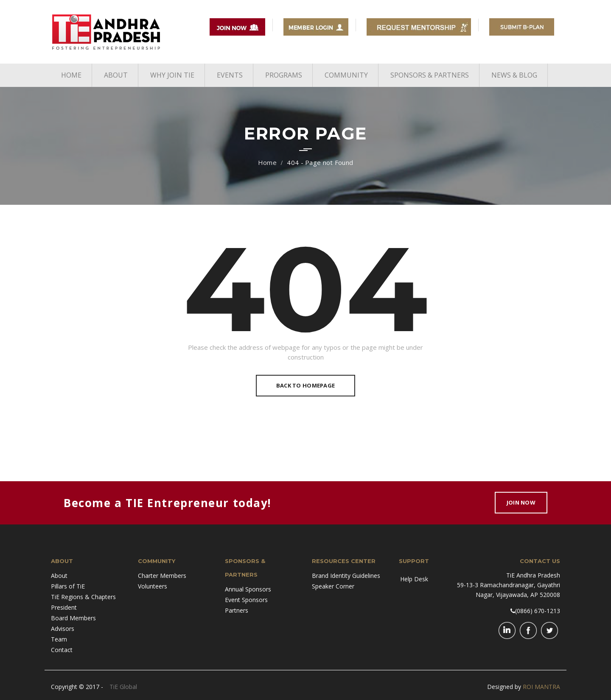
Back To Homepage (305, 385)
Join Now (521, 502)
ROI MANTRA (541, 687)
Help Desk (414, 579)
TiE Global (123, 687)
